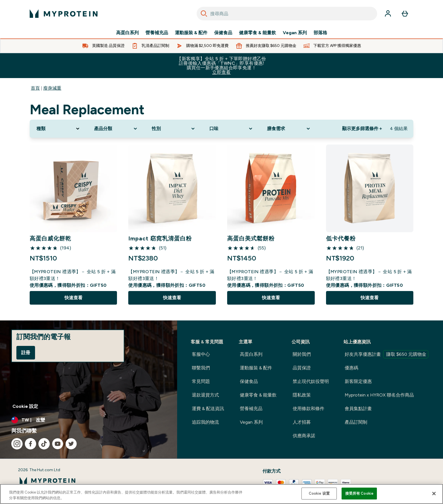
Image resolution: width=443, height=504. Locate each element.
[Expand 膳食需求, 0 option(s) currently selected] (289, 129)
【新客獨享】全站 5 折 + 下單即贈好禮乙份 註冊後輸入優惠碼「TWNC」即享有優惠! (221, 65)
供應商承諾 (304, 436)
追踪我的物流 (205, 422)
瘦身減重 (52, 88)
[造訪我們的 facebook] (31, 444)
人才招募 (302, 422)
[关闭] (434, 494)
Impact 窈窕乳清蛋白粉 (160, 238)
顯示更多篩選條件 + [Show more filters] (362, 129)
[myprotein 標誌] (64, 14)
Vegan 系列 (295, 33)
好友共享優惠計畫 (386, 354)
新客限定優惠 (358, 381)
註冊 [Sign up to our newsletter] (26, 353)
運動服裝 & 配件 (191, 33)
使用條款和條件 (309, 409)
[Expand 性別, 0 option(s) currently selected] (174, 129)
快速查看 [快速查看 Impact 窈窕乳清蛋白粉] (172, 298)
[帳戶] (388, 14)
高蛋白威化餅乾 (50, 238)
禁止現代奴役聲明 (311, 381)
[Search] (204, 14)
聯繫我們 (201, 368)
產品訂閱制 (356, 422)
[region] (221, 494)
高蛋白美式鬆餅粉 (251, 238)
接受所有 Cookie (359, 493)
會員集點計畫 (358, 409)
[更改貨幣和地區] (89, 420)
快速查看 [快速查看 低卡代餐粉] (370, 298)
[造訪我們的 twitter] (71, 444)
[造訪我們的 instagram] (17, 444)
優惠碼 (351, 368)
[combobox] (287, 14)
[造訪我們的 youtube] (58, 444)
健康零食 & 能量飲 (258, 33)
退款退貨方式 (205, 395)
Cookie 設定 (25, 406)
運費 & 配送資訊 (208, 409)
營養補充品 (157, 33)
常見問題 (201, 381)
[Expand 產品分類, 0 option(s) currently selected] (116, 129)
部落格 (320, 33)
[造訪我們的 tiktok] (44, 444)
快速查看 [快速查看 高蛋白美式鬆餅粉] (271, 298)
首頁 (35, 88)
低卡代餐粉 (341, 238)
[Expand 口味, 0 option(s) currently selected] (231, 129)
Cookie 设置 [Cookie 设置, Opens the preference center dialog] (319, 493)
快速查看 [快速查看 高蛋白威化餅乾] (73, 298)
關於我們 (302, 354)
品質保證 (302, 368)
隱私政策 (302, 395)
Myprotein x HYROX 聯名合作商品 (379, 395)
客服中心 (201, 354)
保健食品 (223, 33)
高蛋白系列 (127, 33)
